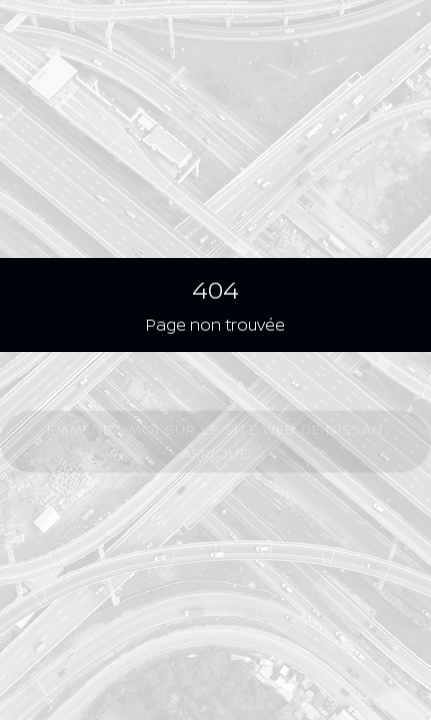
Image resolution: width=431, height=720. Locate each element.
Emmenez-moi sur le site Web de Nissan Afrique (215, 442)
